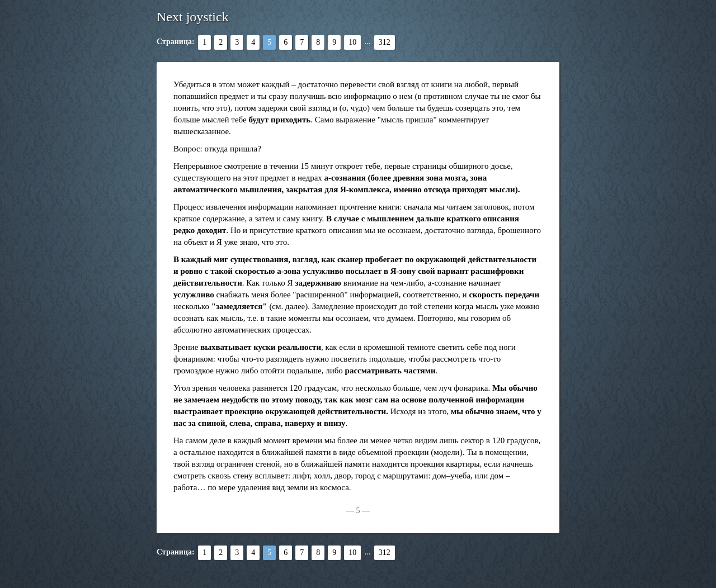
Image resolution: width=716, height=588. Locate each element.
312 (385, 42)
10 (352, 42)
